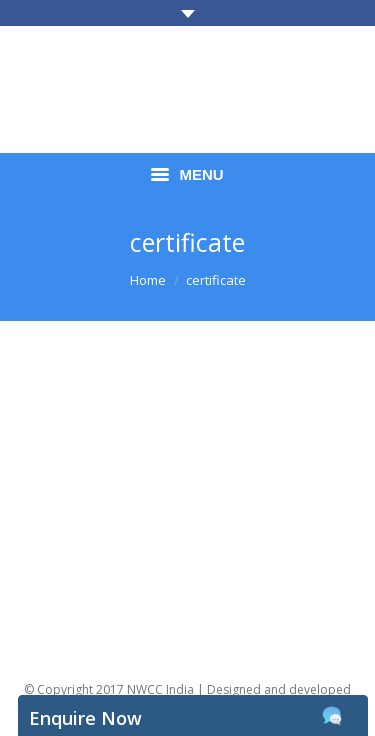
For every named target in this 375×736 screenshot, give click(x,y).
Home (148, 280)
